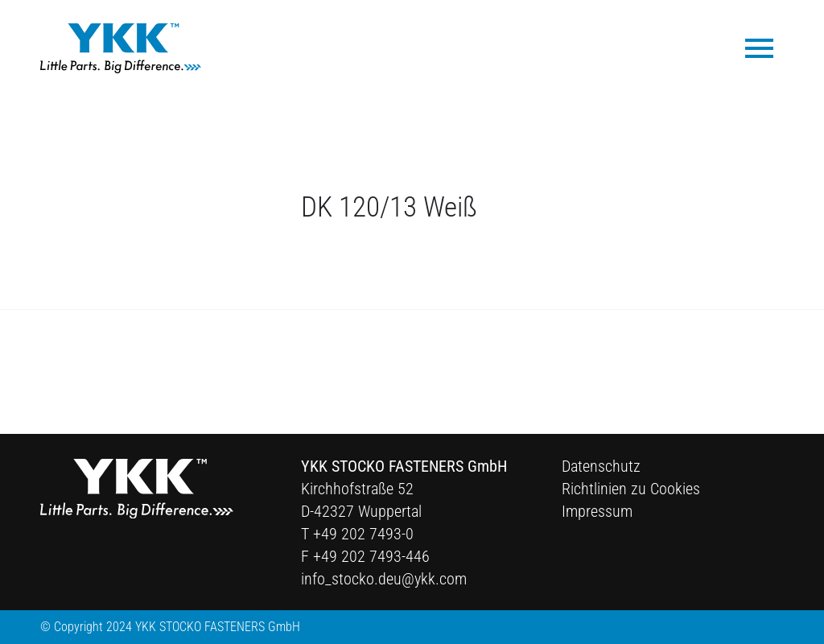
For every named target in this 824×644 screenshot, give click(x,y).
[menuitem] (759, 47)
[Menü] (759, 47)
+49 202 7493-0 (363, 534)
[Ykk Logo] (121, 48)
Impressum (597, 511)
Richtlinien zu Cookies (631, 489)
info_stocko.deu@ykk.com (384, 579)
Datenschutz (601, 466)
